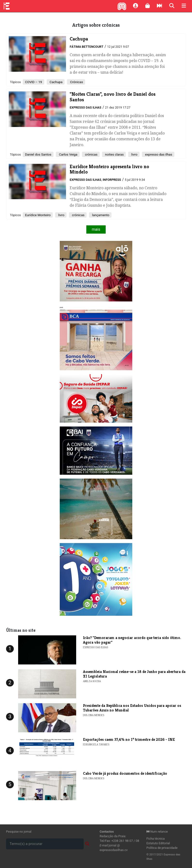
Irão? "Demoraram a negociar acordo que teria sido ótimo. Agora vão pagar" (132, 640)
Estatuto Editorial (158, 843)
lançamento (100, 215)
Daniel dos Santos (38, 154)
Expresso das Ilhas (85, 107)
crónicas (91, 154)
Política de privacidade (162, 848)
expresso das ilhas (158, 154)
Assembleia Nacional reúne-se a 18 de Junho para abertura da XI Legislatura (134, 674)
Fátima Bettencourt (86, 47)
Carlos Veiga (68, 154)
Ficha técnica (156, 839)
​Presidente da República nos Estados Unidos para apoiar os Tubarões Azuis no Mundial (132, 708)
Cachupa (56, 82)
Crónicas (76, 82)
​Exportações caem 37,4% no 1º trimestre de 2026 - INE (129, 739)
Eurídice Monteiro (38, 215)
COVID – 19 (33, 82)
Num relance (157, 832)
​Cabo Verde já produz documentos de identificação (125, 773)
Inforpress (112, 180)
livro (134, 154)
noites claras (114, 154)
